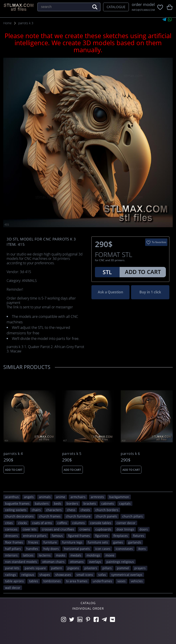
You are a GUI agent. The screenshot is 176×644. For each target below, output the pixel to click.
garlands (135, 542)
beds (58, 503)
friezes (33, 542)
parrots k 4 (13, 454)
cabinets (108, 503)
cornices (11, 529)
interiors (11, 555)
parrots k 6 (130, 454)
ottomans (77, 562)
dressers (11, 536)
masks (61, 555)
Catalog (88, 603)
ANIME (61, 497)
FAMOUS (57, 536)
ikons (142, 549)
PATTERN (57, 568)
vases (121, 581)
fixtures (139, 536)
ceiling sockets (16, 510)
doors (144, 529)
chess (71, 510)
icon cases (103, 549)
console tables (101, 523)
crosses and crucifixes (58, 529)
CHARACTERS (54, 510)
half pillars (13, 549)
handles (32, 549)
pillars (107, 568)
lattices (28, 555)
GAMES (118, 542)
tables (34, 581)
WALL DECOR (13, 588)
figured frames (79, 536)
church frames (50, 516)
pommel (123, 568)
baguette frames (17, 503)
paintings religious (120, 562)
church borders (107, 510)
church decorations (19, 516)
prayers (140, 568)
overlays (95, 562)
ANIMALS (45, 497)
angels (29, 497)
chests (85, 510)
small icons (85, 575)
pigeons (73, 568)
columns (79, 523)
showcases (63, 575)
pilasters (91, 568)
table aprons (14, 581)
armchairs (78, 497)
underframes (102, 581)
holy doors (51, 549)
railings (11, 575)
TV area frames (77, 581)
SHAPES (45, 575)
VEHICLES (137, 581)
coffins (62, 523)
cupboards (103, 529)
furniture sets (98, 542)
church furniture (78, 516)
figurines (102, 536)
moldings (93, 555)
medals (76, 555)
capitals (125, 503)
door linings (125, 529)
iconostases (124, 549)
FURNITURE (50, 542)
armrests (97, 497)
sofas (102, 575)
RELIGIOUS (28, 575)
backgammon (119, 497)
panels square (35, 568)
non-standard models (21, 562)
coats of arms (42, 523)
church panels (106, 516)
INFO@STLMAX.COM (143, 10)
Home (7, 23)
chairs (36, 510)
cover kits (30, 529)
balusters (42, 503)
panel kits (12, 568)
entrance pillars (35, 536)
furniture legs (72, 542)
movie (110, 555)
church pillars (132, 516)
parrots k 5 (72, 454)
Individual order (88, 608)
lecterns (45, 555)
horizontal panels (77, 549)
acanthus (12, 497)
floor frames (14, 542)
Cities (9, 523)
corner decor (126, 523)
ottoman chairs (53, 562)
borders (72, 503)
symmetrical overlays (127, 575)
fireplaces (121, 536)
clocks (22, 523)
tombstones (52, 581)
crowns (85, 529)
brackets (90, 503)
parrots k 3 (26, 23)
